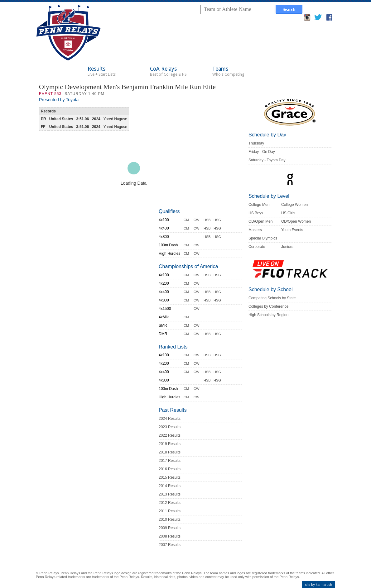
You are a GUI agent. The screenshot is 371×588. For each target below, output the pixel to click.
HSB (207, 220)
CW (196, 220)
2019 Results (170, 444)
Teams (228, 71)
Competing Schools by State (272, 298)
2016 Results (170, 469)
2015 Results (170, 477)
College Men (259, 205)
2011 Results (170, 511)
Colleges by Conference (268, 306)
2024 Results (170, 419)
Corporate (257, 247)
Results (102, 71)
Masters (255, 230)
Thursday (256, 143)
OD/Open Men (260, 221)
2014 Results (170, 486)
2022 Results (170, 435)
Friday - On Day (262, 152)
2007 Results (170, 545)
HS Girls (288, 213)
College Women (294, 205)
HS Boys (256, 213)
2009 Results (170, 528)
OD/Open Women (296, 221)
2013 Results (170, 494)
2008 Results (170, 536)
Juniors (287, 247)
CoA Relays (168, 71)
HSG (217, 220)
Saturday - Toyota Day (267, 160)
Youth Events (292, 230)
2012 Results (170, 503)
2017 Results (170, 461)
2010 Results (170, 519)
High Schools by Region (268, 315)
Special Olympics (263, 238)
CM (186, 220)
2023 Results (170, 427)
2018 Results (170, 452)
